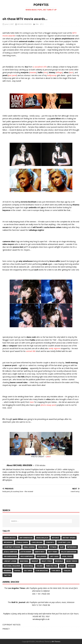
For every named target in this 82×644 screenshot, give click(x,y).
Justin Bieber (26, 552)
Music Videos (72, 561)
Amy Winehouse (26, 538)
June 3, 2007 (9, 24)
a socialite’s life (40, 67)
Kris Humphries (27, 556)
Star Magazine (42, 571)
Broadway (8, 542)
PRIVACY (6, 629)
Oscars (39, 566)
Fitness (53, 547)
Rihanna (7, 571)
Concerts (50, 542)
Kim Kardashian (10, 556)
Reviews (71, 566)
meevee (33, 72)
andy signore (55, 348)
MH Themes (56, 642)
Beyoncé (56, 538)
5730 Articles (40, 465)
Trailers (67, 571)
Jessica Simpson (10, 552)
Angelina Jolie (42, 538)
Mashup (35, 561)
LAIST (49, 457)
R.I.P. (62, 566)
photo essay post (48, 405)
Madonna (24, 561)
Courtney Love (64, 542)
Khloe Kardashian (69, 552)
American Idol (10, 538)
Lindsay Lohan (10, 561)
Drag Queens (29, 547)
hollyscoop (52, 75)
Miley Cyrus (47, 561)
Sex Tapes (28, 571)
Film (37, 24)
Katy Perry (53, 552)
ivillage (59, 72)
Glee (62, 547)
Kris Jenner (42, 556)
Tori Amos (56, 571)
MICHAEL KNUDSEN (24, 24)
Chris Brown (37, 542)
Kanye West (40, 552)
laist (71, 72)
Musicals (59, 561)
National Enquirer (12, 566)
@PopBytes (7, 480)
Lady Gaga (54, 556)
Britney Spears (69, 538)
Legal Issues (67, 556)
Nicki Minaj (28, 566)
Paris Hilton (51, 566)
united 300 (31, 351)
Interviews (72, 547)
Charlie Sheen (22, 542)
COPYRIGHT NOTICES (11, 625)
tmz (45, 72)
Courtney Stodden (12, 547)
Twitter (7, 575)
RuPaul (17, 571)
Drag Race (42, 547)
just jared (12, 75)
